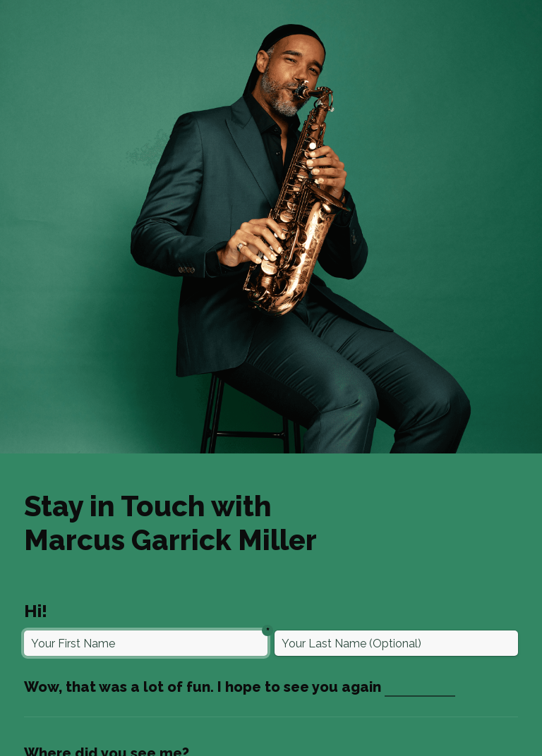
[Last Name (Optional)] (396, 643)
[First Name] (146, 643)
